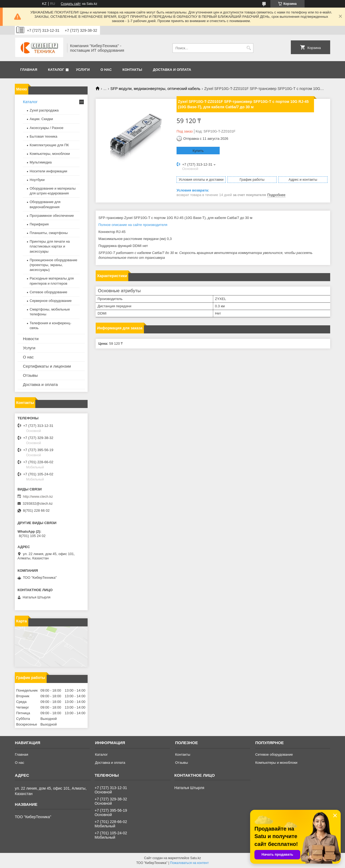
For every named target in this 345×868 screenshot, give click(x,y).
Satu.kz (195, 858)
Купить (198, 151)
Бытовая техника (43, 136)
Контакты (132, 70)
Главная (29, 70)
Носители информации (48, 171)
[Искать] (249, 48)
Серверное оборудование (51, 301)
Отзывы (30, 375)
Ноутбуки (37, 180)
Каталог (56, 70)
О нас (106, 70)
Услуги (83, 70)
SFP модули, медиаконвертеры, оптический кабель (156, 89)
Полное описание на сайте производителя (133, 225)
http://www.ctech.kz (38, 496)
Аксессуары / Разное (46, 128)
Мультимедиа (41, 162)
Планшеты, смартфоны (49, 233)
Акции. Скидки (41, 119)
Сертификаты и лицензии (47, 366)
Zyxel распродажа (44, 110)
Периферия (39, 224)
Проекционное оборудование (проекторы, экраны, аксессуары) (54, 265)
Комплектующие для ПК (49, 145)
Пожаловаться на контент (189, 863)
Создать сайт (71, 4)
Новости (31, 339)
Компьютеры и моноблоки (276, 763)
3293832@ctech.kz (38, 503)
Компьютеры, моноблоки (50, 154)
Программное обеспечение (52, 216)
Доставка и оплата (172, 70)
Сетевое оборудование (49, 292)
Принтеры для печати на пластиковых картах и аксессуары (50, 246)
